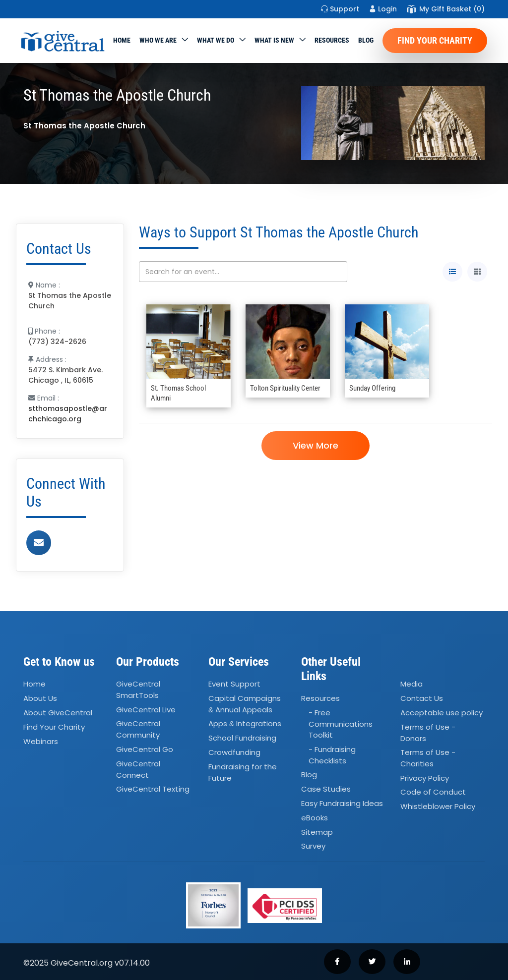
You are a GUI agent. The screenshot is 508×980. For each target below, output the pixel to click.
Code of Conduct (433, 792)
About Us (40, 698)
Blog (366, 40)
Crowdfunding (234, 752)
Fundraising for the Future (243, 772)
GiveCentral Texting (153, 789)
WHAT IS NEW (274, 40)
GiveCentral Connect (138, 769)
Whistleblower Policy (438, 806)
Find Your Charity (435, 40)
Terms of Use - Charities (428, 758)
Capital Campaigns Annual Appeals (245, 704)
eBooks (315, 818)
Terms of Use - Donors (428, 733)
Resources (332, 40)
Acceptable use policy (442, 713)
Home (122, 40)
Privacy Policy (425, 778)
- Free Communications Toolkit (341, 724)
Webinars (41, 741)
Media (412, 684)
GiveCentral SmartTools (138, 690)
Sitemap (317, 832)
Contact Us (422, 698)
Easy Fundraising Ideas (342, 803)
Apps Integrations (245, 724)
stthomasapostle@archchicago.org (68, 414)
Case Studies (326, 789)
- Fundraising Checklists (332, 755)
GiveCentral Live (146, 710)
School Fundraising (242, 738)
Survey (313, 846)
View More (316, 445)
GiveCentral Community (138, 730)
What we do (216, 40)
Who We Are (158, 40)
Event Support (234, 684)
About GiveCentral (58, 713)
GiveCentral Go (145, 749)
